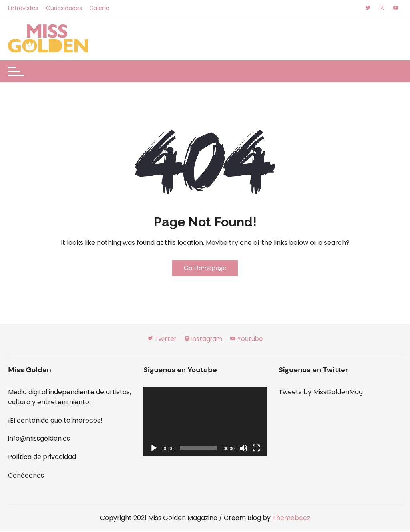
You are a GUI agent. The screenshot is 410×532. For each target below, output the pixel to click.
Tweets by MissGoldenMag (321, 392)
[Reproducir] (154, 449)
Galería (100, 8)
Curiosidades (64, 8)
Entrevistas (23, 8)
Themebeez (291, 519)
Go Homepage (205, 268)
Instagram (203, 340)
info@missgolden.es (39, 439)
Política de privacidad (42, 458)
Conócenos (26, 476)
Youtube (248, 340)
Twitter (160, 340)
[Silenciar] (243, 449)
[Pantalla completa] (256, 449)
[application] (205, 422)
